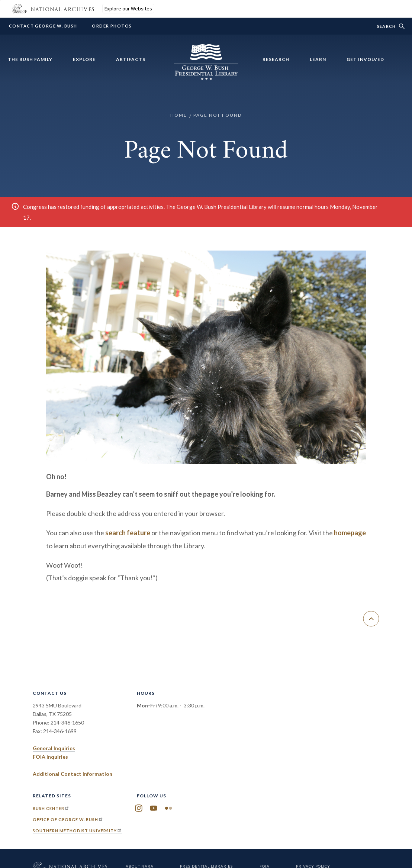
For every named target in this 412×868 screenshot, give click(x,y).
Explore (84, 59)
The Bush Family (30, 59)
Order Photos (112, 26)
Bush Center (51, 808)
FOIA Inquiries (50, 757)
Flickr (168, 808)
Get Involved (365, 59)
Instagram (139, 808)
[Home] (206, 76)
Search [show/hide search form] (386, 26)
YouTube (154, 808)
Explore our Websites (128, 9)
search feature (128, 533)
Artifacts (131, 59)
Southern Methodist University (77, 831)
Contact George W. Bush (43, 26)
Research (276, 59)
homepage (350, 533)
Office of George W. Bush (68, 819)
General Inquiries (54, 748)
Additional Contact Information (73, 774)
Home (179, 115)
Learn (318, 59)
